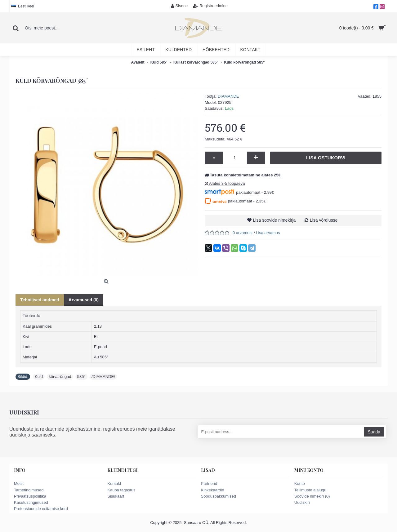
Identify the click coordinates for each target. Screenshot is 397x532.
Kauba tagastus (121, 490)
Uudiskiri (302, 502)
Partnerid (209, 483)
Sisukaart (116, 496)
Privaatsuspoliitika (30, 496)
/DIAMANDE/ (103, 377)
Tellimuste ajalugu (310, 490)
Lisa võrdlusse (324, 220)
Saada (374, 432)
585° (81, 377)
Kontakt (114, 483)
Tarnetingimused (29, 490)
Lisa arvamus (268, 233)
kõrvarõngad (60, 377)
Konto (300, 483)
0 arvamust (243, 233)
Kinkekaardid (213, 490)
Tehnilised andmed (40, 300)
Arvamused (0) (84, 300)
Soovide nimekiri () (312, 496)
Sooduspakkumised (219, 496)
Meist (19, 483)
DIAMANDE (228, 96)
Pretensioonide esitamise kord (41, 509)
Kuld (39, 377)
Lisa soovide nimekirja (274, 220)
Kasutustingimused (31, 502)
